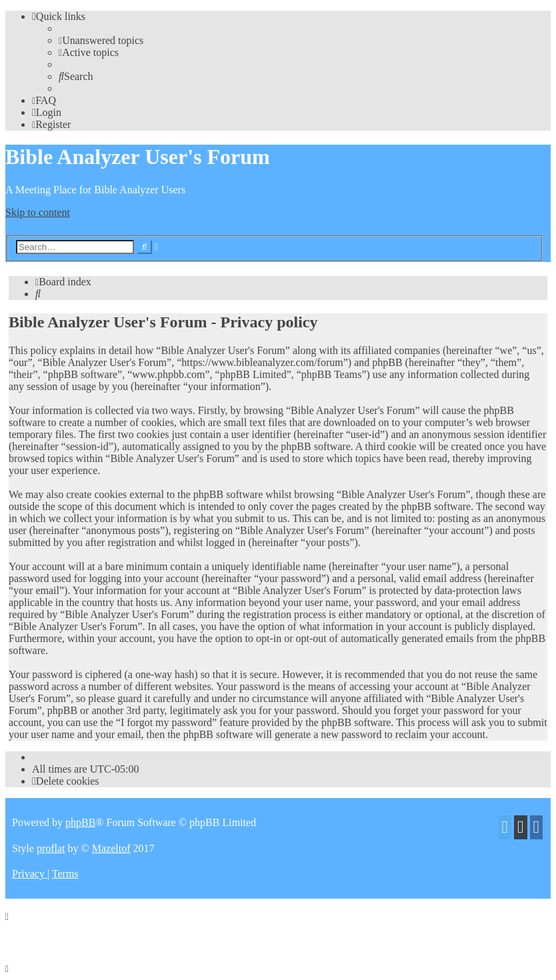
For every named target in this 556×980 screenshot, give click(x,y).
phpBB (80, 822)
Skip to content (38, 212)
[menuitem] (101, 40)
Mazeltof (111, 848)
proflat (51, 848)
